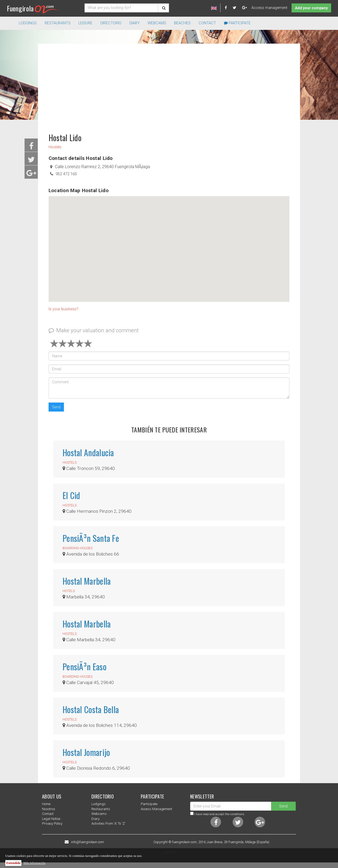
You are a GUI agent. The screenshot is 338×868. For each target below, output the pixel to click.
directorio (111, 23)
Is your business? (64, 309)
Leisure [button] (85, 23)
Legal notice (51, 819)
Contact (207, 23)
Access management (269, 8)
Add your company (311, 8)
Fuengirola (34, 8)
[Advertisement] (169, 86)
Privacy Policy (52, 823)
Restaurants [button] (58, 23)
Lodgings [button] (28, 23)
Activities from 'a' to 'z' (108, 823)
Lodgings (98, 804)
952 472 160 (66, 174)
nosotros (49, 809)
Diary (135, 23)
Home (46, 804)
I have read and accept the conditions (219, 814)
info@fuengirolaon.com (88, 842)
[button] (169, 244)
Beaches (182, 23)
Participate (237, 23)
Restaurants (101, 809)
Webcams (157, 23)
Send (56, 407)
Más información (34, 863)
